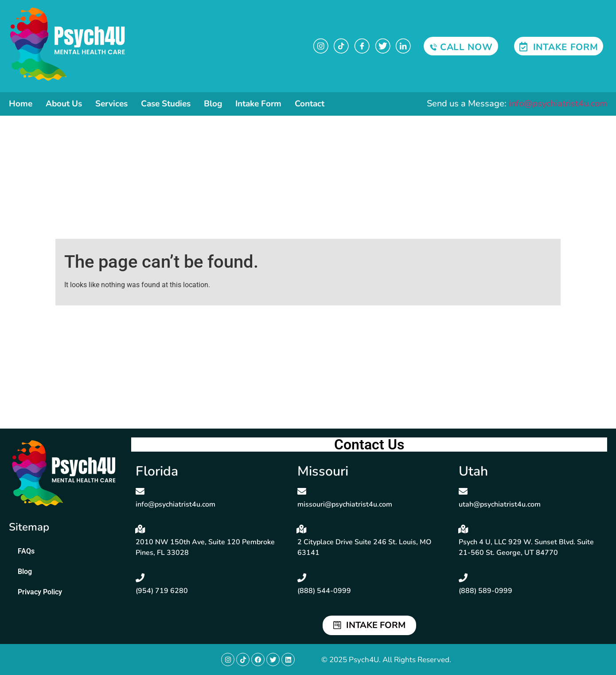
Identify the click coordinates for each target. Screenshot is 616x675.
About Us (64, 104)
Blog (213, 104)
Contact (310, 104)
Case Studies (166, 104)
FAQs (26, 551)
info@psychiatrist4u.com (558, 103)
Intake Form (258, 104)
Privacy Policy (40, 592)
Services (111, 104)
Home (21, 104)
